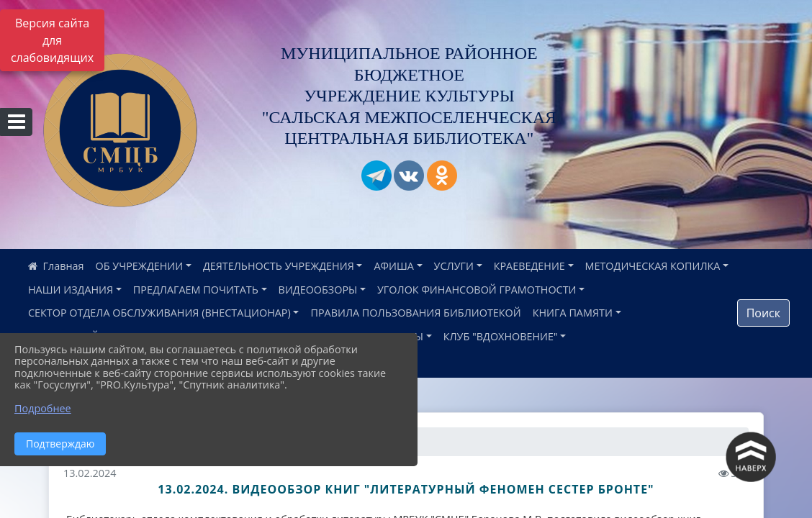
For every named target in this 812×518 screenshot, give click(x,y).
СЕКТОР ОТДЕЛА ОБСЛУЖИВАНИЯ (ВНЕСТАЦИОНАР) (159, 313)
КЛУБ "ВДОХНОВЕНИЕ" (501, 336)
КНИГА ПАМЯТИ (573, 313)
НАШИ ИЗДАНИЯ (71, 290)
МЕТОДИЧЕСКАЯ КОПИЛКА (653, 266)
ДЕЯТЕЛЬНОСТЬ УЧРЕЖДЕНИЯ (279, 266)
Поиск (763, 313)
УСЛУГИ (454, 266)
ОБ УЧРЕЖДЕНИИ (140, 266)
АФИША (393, 266)
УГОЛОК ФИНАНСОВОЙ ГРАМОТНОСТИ (477, 290)
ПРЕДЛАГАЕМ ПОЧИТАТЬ (196, 290)
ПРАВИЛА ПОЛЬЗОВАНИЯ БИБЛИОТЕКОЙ (415, 313)
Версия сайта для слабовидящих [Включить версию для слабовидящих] (52, 40)
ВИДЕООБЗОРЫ (318, 290)
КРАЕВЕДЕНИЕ (529, 266)
